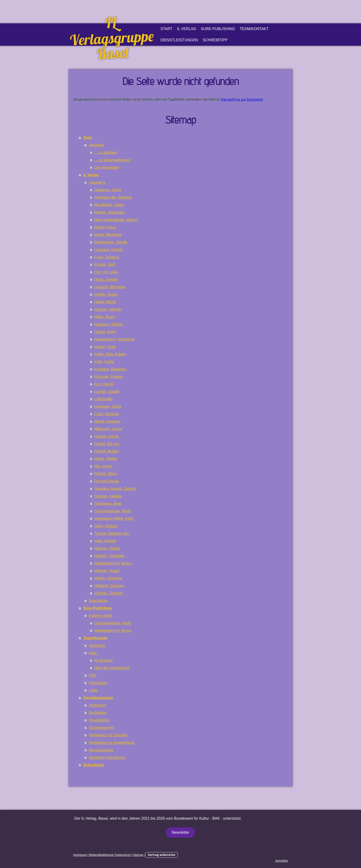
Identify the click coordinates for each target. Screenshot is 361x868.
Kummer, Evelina (109, 377)
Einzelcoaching (102, 728)
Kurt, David (104, 384)
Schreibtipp (215, 40)
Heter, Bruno (105, 317)
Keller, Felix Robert (110, 354)
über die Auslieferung (112, 668)
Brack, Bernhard (108, 235)
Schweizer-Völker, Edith (114, 518)
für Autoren (104, 660)
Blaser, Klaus (105, 227)
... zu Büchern (106, 153)
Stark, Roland (106, 526)
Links (93, 690)
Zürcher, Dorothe (109, 593)
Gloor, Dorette (106, 279)
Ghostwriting (99, 720)
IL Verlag (186, 29)
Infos (93, 653)
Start (166, 29)
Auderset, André (108, 190)
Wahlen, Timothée (109, 556)
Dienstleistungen (179, 40)
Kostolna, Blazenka (110, 369)
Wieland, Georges (109, 586)
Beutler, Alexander (110, 212)
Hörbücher (98, 705)
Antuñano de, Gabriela (113, 197)
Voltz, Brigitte (105, 541)
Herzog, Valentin (108, 309)
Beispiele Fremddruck (107, 757)
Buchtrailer (98, 713)
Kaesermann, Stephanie (115, 339)
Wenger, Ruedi (107, 571)
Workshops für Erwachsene (112, 743)
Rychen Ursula (107, 481)
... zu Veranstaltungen (113, 160)
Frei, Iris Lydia (106, 272)
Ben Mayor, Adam (109, 205)
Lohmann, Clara (108, 406)
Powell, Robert (107, 451)
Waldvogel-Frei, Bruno (113, 563)
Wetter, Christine (108, 578)
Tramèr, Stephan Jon (112, 533)
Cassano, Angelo (109, 250)
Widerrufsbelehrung (101, 855)
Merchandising (101, 750)
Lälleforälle (103, 399)
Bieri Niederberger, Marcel (116, 220)
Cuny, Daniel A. (107, 257)
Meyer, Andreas (107, 421)
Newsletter (181, 832)
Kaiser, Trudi (105, 347)
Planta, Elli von (107, 444)
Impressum (98, 683)
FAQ (93, 675)
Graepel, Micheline (110, 287)
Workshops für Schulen (108, 735)
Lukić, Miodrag (107, 414)
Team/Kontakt (254, 29)
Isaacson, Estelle (109, 324)
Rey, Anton (103, 466)
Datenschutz (123, 855)
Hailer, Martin (105, 302)
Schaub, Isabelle (108, 496)
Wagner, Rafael (107, 548)
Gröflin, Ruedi (106, 294)
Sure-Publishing (218, 29)
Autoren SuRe (101, 616)
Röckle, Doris (106, 474)
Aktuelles (96, 145)
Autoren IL (98, 182)
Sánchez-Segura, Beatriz (115, 489)
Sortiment (97, 645)
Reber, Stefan (106, 459)
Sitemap (138, 855)
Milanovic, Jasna (108, 429)
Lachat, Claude (107, 392)
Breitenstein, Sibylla (111, 242)
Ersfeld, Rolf (105, 265)
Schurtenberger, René (113, 511)
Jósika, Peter (105, 332)
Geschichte (98, 601)
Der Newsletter (107, 167)
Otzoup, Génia (107, 436)
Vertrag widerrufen (162, 855)
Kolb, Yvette (104, 362)
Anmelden (282, 861)
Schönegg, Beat (108, 504)
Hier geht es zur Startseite (242, 99)
